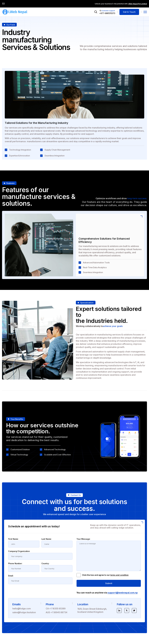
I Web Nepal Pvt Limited (137, 4)
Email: (11, 578)
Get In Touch (129, 12)
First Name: (13, 541)
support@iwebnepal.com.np (123, 595)
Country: (45, 566)
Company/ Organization (19, 554)
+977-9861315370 (107, 13)
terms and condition (119, 578)
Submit (109, 586)
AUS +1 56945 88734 (57, 615)
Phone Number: (15, 566)
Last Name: (47, 541)
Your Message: (83, 541)
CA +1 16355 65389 (56, 611)
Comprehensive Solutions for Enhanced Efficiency (104, 243)
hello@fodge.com (22, 611)
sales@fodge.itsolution (24, 615)
